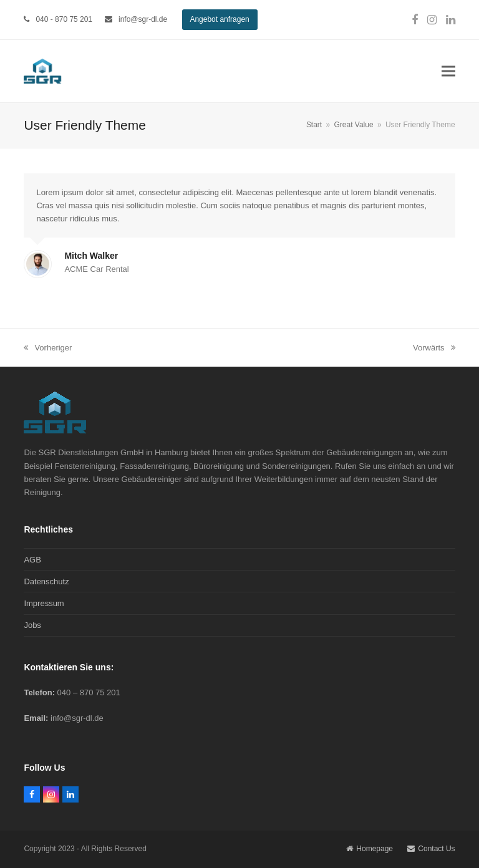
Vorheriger (48, 349)
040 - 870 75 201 (64, 19)
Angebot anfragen (219, 19)
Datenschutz (46, 581)
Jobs (32, 625)
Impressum (44, 603)
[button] (448, 71)
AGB (32, 560)
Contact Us (431, 849)
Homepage (370, 849)
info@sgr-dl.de (143, 19)
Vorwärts (434, 349)
